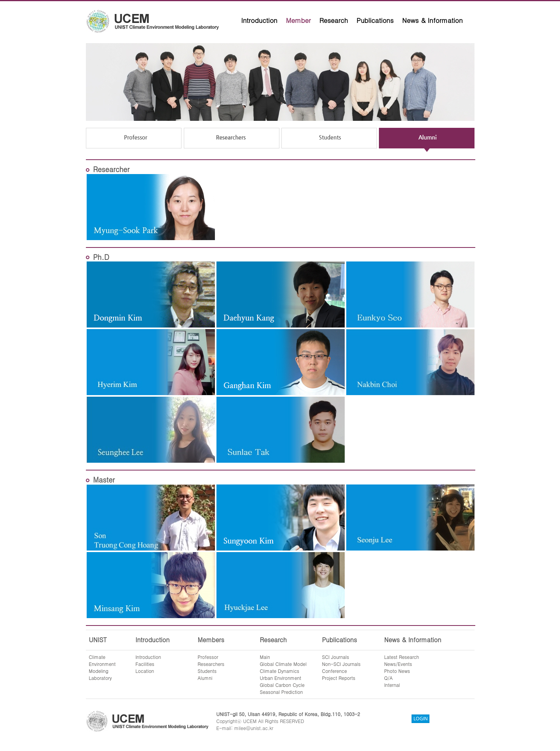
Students (207, 671)
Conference (335, 671)
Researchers (211, 664)
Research (334, 20)
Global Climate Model (283, 664)
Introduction (259, 20)
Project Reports (339, 678)
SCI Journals (336, 657)
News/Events (398, 664)
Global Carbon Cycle (282, 685)
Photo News (397, 671)
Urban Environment (281, 678)
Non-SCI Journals (341, 664)
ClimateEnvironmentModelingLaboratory (102, 667)
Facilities (145, 664)
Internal (392, 685)
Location (145, 671)
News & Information (433, 20)
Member (298, 20)
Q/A (389, 678)
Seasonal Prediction (282, 692)
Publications (375, 20)
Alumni (205, 678)
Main (265, 657)
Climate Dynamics (280, 671)
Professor (208, 657)
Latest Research (402, 657)
